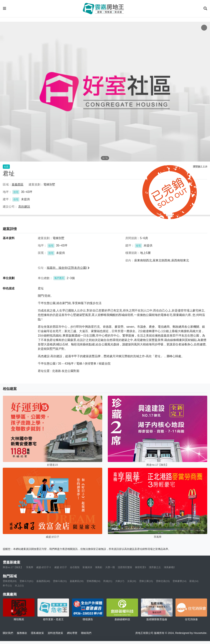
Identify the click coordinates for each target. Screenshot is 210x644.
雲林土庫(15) (146, 581)
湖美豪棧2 (169, 567)
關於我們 (8, 633)
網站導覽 (72, 633)
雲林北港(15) (163, 581)
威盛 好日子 (61, 567)
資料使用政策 (55, 633)
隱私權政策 (37, 633)
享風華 (30, 567)
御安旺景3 (141, 567)
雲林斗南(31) (60, 581)
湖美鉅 (99, 567)
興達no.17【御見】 (13, 567)
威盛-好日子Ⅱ (44, 567)
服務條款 (22, 633)
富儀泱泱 (87, 567)
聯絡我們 (86, 633)
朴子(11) (7, 586)
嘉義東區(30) (77, 581)
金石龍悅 (75, 567)
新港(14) (194, 581)
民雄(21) (108, 581)
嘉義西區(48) (43, 581)
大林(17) (120, 581)
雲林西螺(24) (93, 581)
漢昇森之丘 (155, 567)
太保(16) (132, 581)
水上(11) (19, 586)
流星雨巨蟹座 (125, 567)
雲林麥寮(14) (179, 581)
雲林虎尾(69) (10, 581)
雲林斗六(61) (26, 581)
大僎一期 (110, 567)
